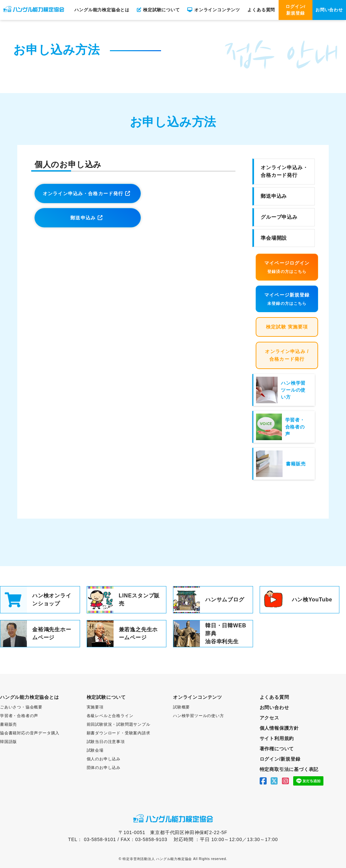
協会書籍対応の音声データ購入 (30, 733)
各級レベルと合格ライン (110, 716)
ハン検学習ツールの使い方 (199, 716)
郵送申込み (83, 218)
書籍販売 (8, 724)
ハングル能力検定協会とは (102, 10)
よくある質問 (261, 10)
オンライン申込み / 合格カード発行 (287, 355)
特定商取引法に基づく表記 (289, 769)
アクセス (269, 718)
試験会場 (95, 750)
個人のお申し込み (104, 759)
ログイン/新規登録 (296, 10)
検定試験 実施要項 (287, 327)
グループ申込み (279, 217)
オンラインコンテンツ (214, 10)
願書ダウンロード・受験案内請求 (119, 733)
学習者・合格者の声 (19, 716)
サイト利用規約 (277, 738)
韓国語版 (8, 742)
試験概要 (181, 707)
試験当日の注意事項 (106, 742)
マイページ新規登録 (287, 299)
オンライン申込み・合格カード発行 (83, 193)
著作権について (277, 749)
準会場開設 (274, 238)
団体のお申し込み (104, 768)
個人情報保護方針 (279, 728)
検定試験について (158, 10)
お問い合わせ (329, 10)
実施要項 (95, 707)
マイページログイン (287, 267)
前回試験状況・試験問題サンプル (119, 724)
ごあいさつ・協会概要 (21, 707)
